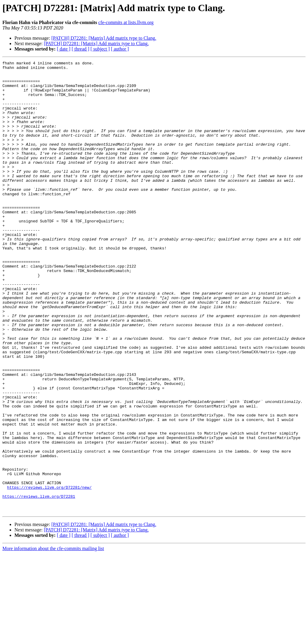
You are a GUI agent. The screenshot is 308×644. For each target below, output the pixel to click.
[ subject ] (100, 49)
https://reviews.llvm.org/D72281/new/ (49, 573)
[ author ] (120, 49)
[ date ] (64, 49)
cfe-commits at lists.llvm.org (126, 22)
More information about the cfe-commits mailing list (53, 639)
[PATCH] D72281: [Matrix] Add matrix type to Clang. (104, 38)
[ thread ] (80, 49)
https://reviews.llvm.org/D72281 (39, 584)
